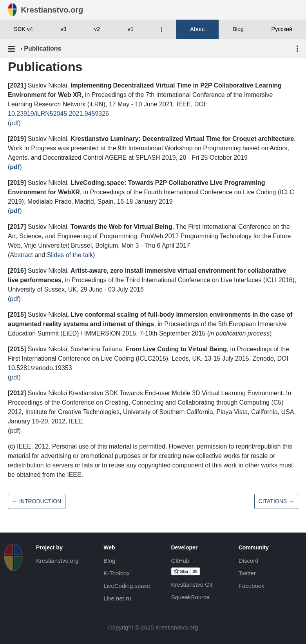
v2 (97, 29)
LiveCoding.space (127, 586)
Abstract (21, 255)
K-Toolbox (117, 573)
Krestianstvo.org (57, 561)
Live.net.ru (117, 598)
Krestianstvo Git (192, 585)
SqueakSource (190, 597)
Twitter (247, 573)
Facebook (252, 586)
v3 (63, 29)
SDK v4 (23, 29)
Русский (282, 29)
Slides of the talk (70, 255)
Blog (238, 29)
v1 (131, 29)
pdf (14, 123)
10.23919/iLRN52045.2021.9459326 (58, 114)
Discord (249, 561)
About (197, 29)
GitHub (180, 561)
